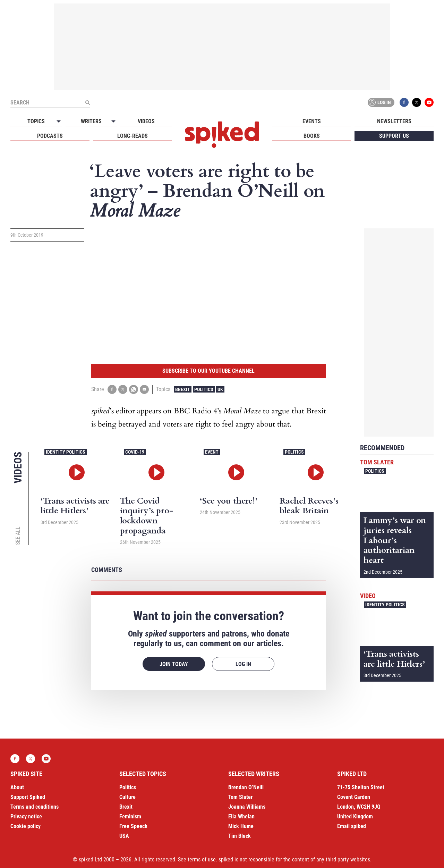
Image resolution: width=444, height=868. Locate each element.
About (17, 787)
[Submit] (87, 102)
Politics (204, 389)
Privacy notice (26, 816)
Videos (146, 121)
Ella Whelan (241, 816)
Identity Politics (66, 452)
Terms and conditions (35, 807)
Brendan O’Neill (246, 787)
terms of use (202, 859)
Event (212, 452)
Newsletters (394, 121)
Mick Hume (241, 826)
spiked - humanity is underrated (222, 135)
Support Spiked (28, 797)
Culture (127, 797)
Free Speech (133, 826)
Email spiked (352, 826)
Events (312, 121)
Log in (380, 102)
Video (368, 596)
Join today (174, 664)
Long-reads (133, 136)
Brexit (183, 389)
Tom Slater (377, 462)
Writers (91, 121)
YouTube (429, 102)
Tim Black (240, 836)
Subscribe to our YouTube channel (208, 371)
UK (220, 389)
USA (124, 836)
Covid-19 (135, 452)
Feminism (130, 816)
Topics (36, 121)
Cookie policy (25, 826)
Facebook (404, 102)
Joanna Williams (247, 807)
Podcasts (50, 136)
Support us (394, 136)
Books (312, 136)
